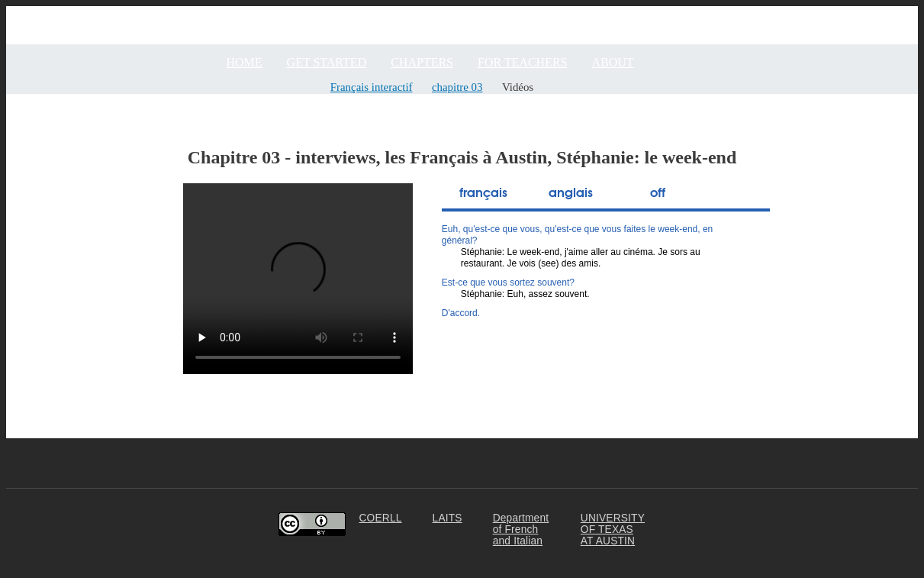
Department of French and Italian (521, 530)
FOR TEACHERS (523, 62)
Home (245, 62)
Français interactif (372, 87)
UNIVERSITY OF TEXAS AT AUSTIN (613, 530)
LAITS (448, 518)
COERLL (381, 518)
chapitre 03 (457, 87)
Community (889, 13)
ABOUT (613, 62)
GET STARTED (327, 62)
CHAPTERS (422, 62)
